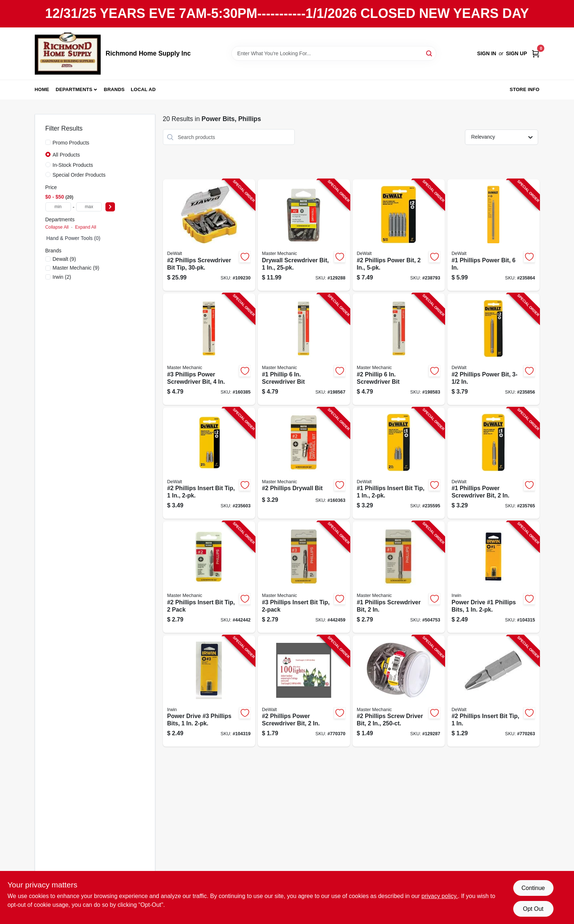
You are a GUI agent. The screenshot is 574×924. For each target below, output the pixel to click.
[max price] (89, 207)
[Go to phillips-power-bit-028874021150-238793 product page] (399, 235)
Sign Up (517, 53)
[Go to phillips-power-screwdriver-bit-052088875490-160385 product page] (209, 349)
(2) (62, 277)
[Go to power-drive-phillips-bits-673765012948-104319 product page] (209, 691)
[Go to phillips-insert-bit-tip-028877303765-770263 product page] (493, 691)
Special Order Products (79, 175)
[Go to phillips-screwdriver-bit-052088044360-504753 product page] (399, 577)
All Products (66, 155)
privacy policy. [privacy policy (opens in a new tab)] (439, 896)
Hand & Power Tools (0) (74, 238)
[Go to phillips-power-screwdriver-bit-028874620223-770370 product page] (304, 691)
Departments (74, 89)
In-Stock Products (73, 165)
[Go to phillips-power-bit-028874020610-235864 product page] (493, 235)
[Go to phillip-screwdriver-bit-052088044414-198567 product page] (304, 349)
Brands (114, 89)
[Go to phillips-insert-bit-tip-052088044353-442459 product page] (304, 577)
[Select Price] (110, 207)
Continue (533, 888)
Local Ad (143, 89)
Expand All (86, 227)
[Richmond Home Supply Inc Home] (68, 54)
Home (42, 89)
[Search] (430, 53)
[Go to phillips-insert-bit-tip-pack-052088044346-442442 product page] (209, 577)
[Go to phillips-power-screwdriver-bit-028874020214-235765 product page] (493, 463)
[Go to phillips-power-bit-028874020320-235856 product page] (493, 349)
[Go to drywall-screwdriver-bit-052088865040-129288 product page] (304, 235)
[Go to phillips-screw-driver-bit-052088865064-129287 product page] (399, 691)
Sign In (487, 53)
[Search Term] (334, 53)
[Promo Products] (48, 142)
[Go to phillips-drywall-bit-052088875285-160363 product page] (304, 463)
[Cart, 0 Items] (536, 54)
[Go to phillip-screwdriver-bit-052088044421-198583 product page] (399, 349)
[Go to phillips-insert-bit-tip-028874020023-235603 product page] (209, 463)
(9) (64, 259)
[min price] (58, 207)
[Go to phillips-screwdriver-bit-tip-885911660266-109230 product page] (209, 235)
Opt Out (533, 909)
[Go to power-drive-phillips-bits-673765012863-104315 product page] (493, 577)
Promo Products (71, 143)
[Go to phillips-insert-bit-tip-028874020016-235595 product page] (399, 463)
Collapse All (57, 227)
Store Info (524, 89)
